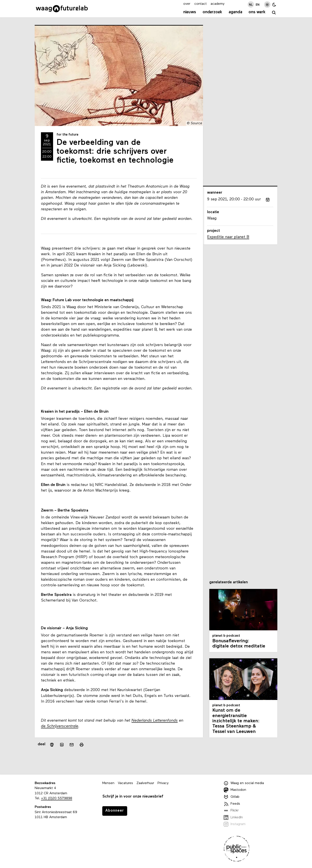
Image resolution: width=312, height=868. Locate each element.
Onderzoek (212, 12)
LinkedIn (233, 817)
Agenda (235, 12)
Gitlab (232, 797)
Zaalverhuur (145, 783)
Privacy (163, 783)
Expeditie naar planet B (228, 237)
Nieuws (190, 12)
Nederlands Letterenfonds (155, 721)
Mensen (108, 783)
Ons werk (257, 12)
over (187, 4)
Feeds (232, 804)
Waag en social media (244, 783)
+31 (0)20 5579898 (57, 798)
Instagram (235, 824)
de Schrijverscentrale (60, 726)
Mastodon (235, 790)
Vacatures (125, 783)
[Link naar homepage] (62, 9)
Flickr (231, 811)
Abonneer (115, 811)
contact (201, 4)
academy (218, 4)
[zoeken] (274, 13)
